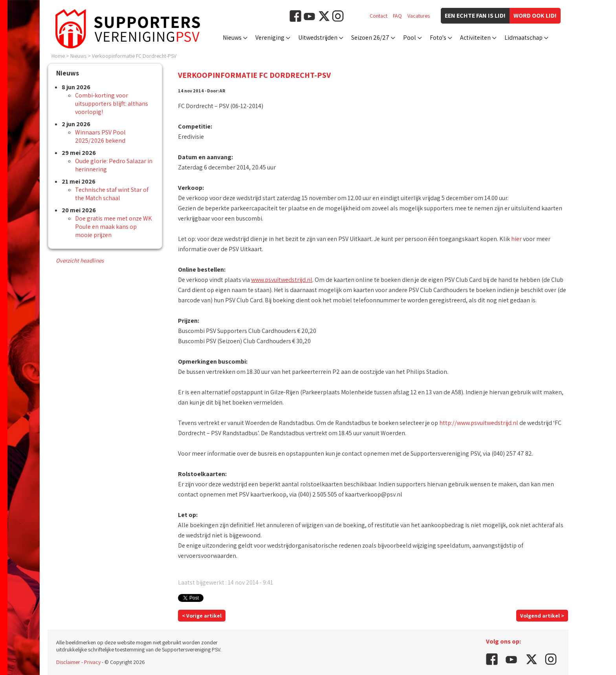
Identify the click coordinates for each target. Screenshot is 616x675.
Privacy (92, 662)
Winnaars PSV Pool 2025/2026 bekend (100, 136)
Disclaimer (68, 662)
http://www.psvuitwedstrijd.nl (479, 423)
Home (58, 56)
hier (516, 239)
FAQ (397, 16)
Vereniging (270, 38)
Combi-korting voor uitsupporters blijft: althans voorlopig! (112, 104)
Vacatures (419, 16)
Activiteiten (475, 38)
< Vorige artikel (202, 616)
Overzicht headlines (80, 260)
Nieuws (232, 38)
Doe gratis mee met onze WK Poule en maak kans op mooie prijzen (114, 227)
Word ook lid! (535, 16)
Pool (410, 38)
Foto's (438, 38)
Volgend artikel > (542, 616)
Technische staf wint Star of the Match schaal (112, 194)
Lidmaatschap (523, 38)
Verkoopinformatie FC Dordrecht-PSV (134, 56)
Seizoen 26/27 (370, 38)
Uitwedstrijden (318, 38)
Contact (379, 16)
